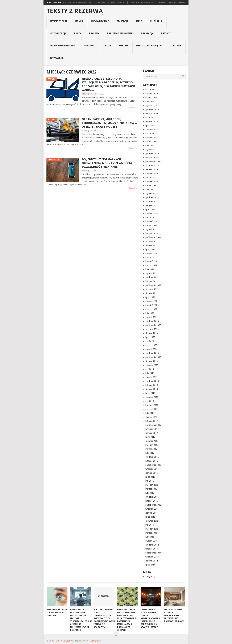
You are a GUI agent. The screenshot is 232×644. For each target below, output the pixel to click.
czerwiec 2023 (152, 213)
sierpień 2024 (152, 169)
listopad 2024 (152, 157)
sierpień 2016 (152, 473)
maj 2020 (150, 341)
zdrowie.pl (57, 58)
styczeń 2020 (152, 349)
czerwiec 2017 (152, 441)
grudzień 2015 (152, 497)
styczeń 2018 (152, 417)
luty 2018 (150, 413)
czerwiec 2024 (152, 173)
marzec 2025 (151, 142)
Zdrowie (176, 46)
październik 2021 (153, 285)
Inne (139, 21)
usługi (124, 46)
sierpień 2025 (152, 122)
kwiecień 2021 (152, 305)
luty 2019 (150, 373)
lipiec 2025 (150, 126)
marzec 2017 (151, 449)
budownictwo (100, 21)
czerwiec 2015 (152, 521)
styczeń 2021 (152, 317)
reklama (94, 33)
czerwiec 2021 (152, 301)
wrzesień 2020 (152, 329)
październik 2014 (153, 553)
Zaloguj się (150, 577)
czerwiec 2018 (152, 397)
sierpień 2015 (152, 513)
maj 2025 (150, 134)
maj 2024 (150, 177)
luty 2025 (150, 146)
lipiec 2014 (150, 565)
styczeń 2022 (152, 273)
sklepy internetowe (62, 46)
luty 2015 (150, 537)
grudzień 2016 (152, 457)
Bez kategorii (58, 21)
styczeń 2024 (152, 193)
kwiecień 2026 (152, 94)
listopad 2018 (152, 385)
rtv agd (166, 33)
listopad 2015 (152, 501)
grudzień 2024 (152, 153)
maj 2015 (150, 525)
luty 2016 (150, 493)
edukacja (123, 21)
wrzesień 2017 (152, 429)
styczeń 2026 (152, 106)
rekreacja (147, 33)
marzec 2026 (151, 98)
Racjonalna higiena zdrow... (78, 3)
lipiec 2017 (150, 437)
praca (78, 33)
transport (89, 46)
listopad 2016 (152, 461)
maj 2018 (150, 401)
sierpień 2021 (152, 293)
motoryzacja (58, 33)
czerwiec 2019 (152, 365)
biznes (79, 21)
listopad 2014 (152, 549)
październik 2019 (153, 357)
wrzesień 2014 (152, 557)
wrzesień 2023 (152, 201)
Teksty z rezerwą (75, 11)
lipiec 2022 (150, 249)
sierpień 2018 (152, 389)
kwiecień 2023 (152, 221)
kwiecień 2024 (152, 181)
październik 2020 (153, 325)
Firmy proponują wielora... (173, 3)
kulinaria (156, 21)
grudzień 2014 (152, 545)
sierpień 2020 (152, 333)
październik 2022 (153, 237)
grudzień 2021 (152, 277)
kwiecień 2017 (152, 445)
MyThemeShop (93, 641)
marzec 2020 (151, 345)
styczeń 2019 (152, 377)
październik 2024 (153, 161)
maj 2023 (150, 217)
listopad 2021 (152, 281)
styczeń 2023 (152, 229)
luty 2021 (150, 313)
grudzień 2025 (152, 110)
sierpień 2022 (152, 245)
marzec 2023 (151, 225)
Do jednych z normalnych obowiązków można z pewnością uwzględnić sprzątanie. (107, 163)
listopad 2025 (152, 114)
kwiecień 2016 (152, 485)
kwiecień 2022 (152, 261)
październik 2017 (153, 425)
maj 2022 (150, 257)
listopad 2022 (152, 233)
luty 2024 (150, 189)
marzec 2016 (151, 489)
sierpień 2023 (152, 205)
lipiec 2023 (150, 209)
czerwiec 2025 (152, 130)
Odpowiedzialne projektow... (111, 3)
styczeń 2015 (152, 541)
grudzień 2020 (152, 321)
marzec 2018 (151, 409)
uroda (108, 46)
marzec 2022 (151, 265)
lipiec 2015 (150, 517)
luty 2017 (150, 453)
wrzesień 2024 (152, 165)
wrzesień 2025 (152, 118)
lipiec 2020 (150, 337)
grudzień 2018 (152, 381)
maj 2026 (150, 90)
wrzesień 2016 (152, 469)
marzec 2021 (151, 309)
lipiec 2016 (150, 477)
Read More (134, 108)
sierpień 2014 (152, 561)
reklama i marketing (120, 33)
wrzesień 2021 (152, 289)
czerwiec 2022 (152, 253)
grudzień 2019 (152, 353)
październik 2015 (153, 505)
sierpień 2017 (152, 433)
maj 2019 (150, 369)
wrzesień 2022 (152, 241)
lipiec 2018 (150, 393)
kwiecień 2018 (152, 405)
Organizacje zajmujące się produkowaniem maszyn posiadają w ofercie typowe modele (110, 123)
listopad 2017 (152, 421)
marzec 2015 (151, 533)
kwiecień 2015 (152, 529)
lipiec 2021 (150, 297)
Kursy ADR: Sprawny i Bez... (142, 3)
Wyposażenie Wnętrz (149, 46)
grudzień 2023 (152, 197)
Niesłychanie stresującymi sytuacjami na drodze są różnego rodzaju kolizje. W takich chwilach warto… (108, 84)
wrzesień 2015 (152, 509)
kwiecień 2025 (152, 138)
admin (84, 94)
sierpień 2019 (152, 361)
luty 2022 (150, 269)
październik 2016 (153, 465)
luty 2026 (150, 102)
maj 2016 (150, 481)
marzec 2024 (151, 185)
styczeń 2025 (152, 150)
